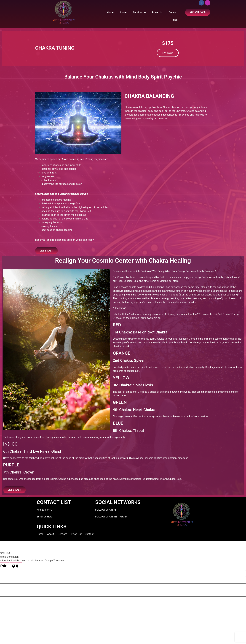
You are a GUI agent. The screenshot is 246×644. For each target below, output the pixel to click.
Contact (173, 12)
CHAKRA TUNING (55, 48)
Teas (120, 281)
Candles (128, 281)
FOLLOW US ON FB (106, 510)
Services (139, 13)
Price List (157, 12)
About (123, 12)
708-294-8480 (44, 510)
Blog (175, 20)
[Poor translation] (16, 566)
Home (110, 12)
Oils (136, 281)
